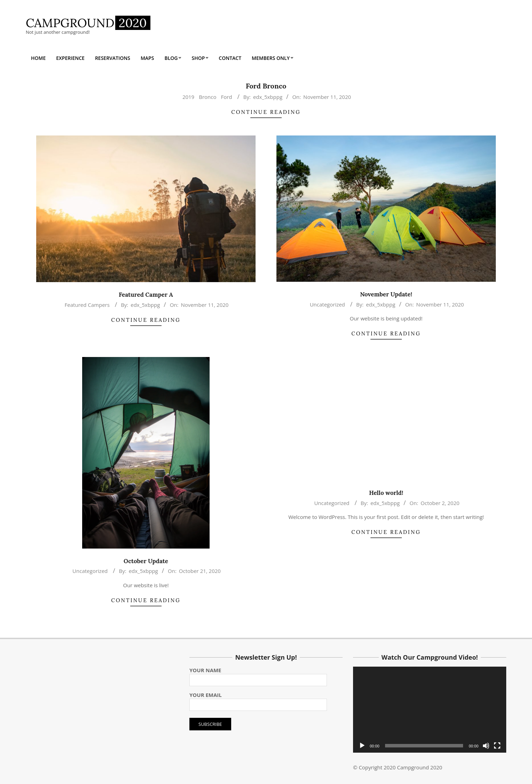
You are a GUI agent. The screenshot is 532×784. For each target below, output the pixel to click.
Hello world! (386, 493)
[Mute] (486, 746)
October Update (146, 561)
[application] (430, 710)
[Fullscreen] (497, 746)
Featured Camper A (146, 295)
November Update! (386, 294)
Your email (258, 700)
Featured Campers (87, 305)
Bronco (208, 97)
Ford (226, 97)
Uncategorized (327, 304)
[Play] (362, 746)
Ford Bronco (266, 86)
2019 (188, 97)
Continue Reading (266, 112)
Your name (258, 675)
